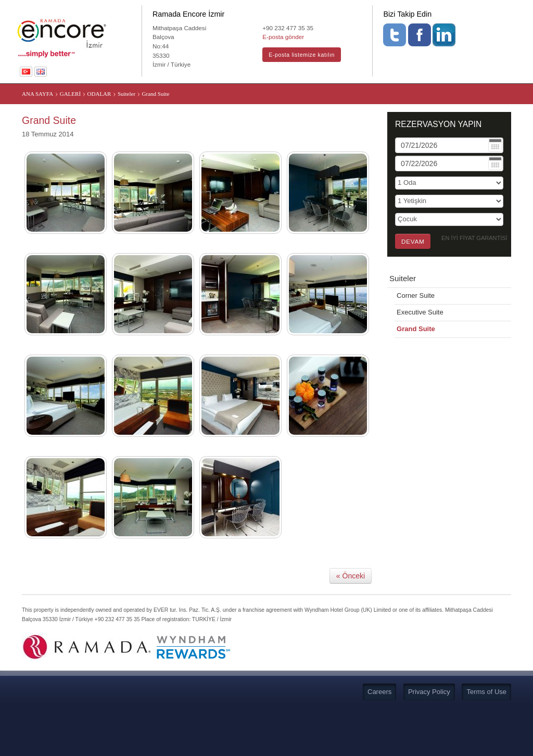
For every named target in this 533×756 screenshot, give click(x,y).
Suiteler (403, 326)
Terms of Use (486, 740)
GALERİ (306, 95)
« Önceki (351, 624)
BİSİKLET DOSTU (247, 119)
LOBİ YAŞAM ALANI (253, 95)
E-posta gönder (283, 37)
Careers (379, 740)
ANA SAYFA (36, 95)
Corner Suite (416, 343)
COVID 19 (297, 119)
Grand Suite (416, 377)
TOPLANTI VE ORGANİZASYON (165, 95)
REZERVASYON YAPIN (438, 172)
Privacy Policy (429, 740)
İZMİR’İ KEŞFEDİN (486, 95)
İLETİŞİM (434, 95)
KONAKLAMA (85, 95)
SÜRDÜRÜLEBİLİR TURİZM (369, 95)
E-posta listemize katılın (302, 55)
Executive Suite (420, 360)
